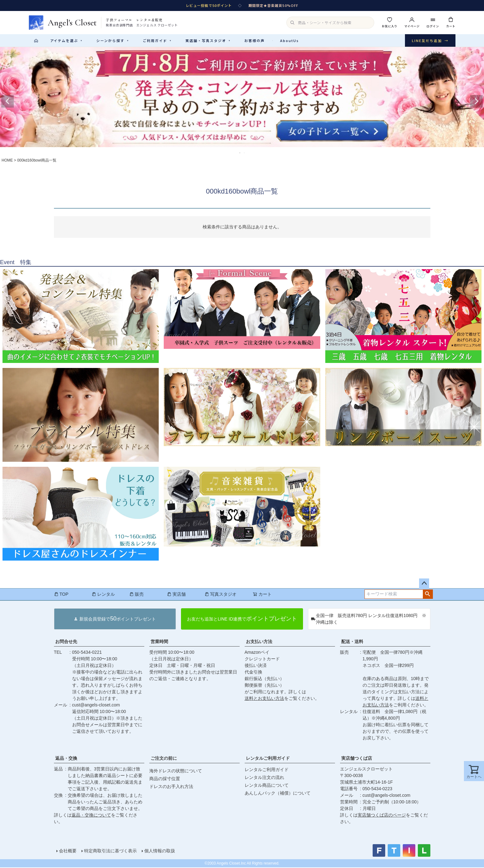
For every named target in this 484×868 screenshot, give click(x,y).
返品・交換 (66, 759)
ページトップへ (424, 584)
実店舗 (176, 595)
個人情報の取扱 (160, 851)
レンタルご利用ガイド (268, 759)
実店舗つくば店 (357, 759)
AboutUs (290, 40)
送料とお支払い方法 (264, 699)
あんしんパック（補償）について (278, 794)
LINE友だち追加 (430, 41)
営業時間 (159, 642)
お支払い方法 (259, 642)
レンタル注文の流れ (264, 778)
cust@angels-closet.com (96, 706)
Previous (8, 102)
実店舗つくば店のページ (382, 816)
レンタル (103, 595)
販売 (136, 595)
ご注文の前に (164, 759)
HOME (7, 161)
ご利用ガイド (157, 40)
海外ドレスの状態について (176, 771)
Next (476, 102)
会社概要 (68, 851)
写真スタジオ (221, 595)
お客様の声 (255, 40)
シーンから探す (113, 40)
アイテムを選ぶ (66, 40)
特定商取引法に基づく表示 (110, 851)
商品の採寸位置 (165, 779)
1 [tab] (240, 153)
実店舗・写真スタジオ (208, 40)
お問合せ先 (66, 642)
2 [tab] (245, 153)
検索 (428, 595)
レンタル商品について (267, 786)
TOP (61, 595)
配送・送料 (352, 642)
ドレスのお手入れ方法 (171, 787)
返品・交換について (91, 816)
